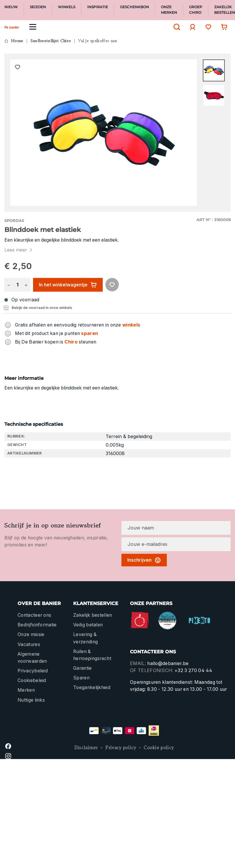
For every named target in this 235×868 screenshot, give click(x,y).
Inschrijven (144, 560)
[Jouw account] (191, 27)
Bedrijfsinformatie (37, 625)
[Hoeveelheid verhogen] (26, 285)
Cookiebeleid (32, 680)
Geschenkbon (134, 7)
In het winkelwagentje (68, 285)
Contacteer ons (34, 615)
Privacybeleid (33, 671)
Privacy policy (121, 747)
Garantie (83, 668)
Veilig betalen (88, 625)
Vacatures (29, 644)
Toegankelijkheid (92, 687)
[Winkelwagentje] (223, 27)
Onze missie (31, 634)
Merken (26, 690)
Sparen (81, 678)
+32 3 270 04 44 (193, 670)
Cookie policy (159, 747)
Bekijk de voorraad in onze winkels (42, 308)
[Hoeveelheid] (17, 285)
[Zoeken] (175, 27)
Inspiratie (98, 7)
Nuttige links (31, 700)
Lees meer (19, 250)
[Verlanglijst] (207, 27)
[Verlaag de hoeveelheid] (9, 285)
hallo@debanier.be (168, 663)
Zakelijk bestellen (93, 615)
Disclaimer (86, 747)
